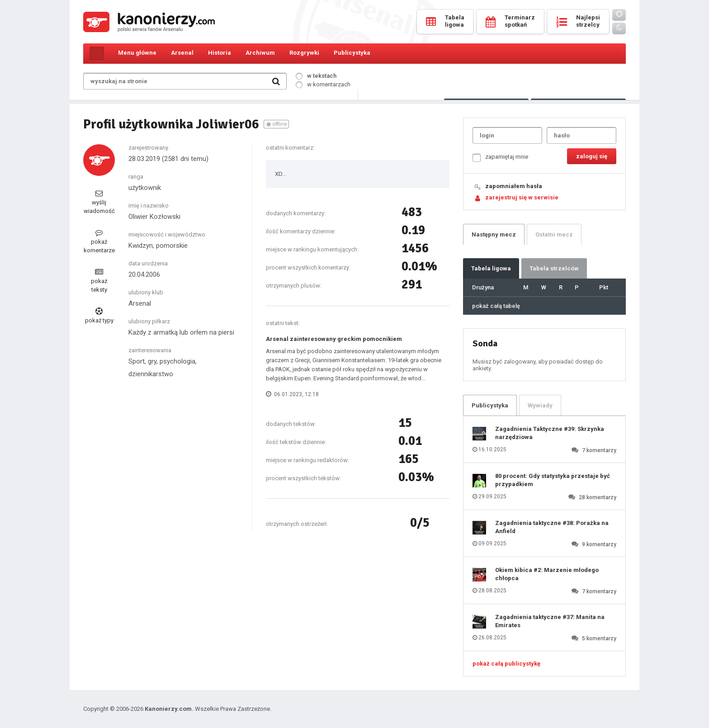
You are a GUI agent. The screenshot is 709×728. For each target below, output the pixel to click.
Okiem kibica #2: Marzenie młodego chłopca (547, 574)
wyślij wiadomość (99, 202)
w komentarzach (323, 84)
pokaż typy (99, 316)
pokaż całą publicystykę (506, 664)
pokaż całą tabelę (496, 306)
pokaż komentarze (99, 241)
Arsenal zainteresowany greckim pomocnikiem (334, 339)
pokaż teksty (99, 281)
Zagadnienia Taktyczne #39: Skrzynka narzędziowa (550, 433)
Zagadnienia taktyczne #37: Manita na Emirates (550, 621)
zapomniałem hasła (514, 186)
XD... (281, 174)
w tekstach (316, 76)
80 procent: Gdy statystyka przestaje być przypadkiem (553, 480)
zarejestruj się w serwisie (522, 197)
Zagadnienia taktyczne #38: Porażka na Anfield (552, 527)
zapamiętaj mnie (500, 158)
